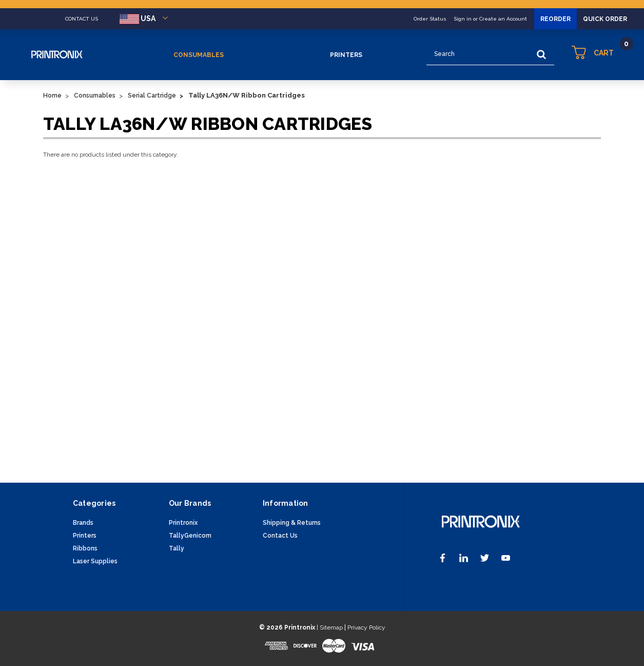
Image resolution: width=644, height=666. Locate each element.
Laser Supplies (95, 561)
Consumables (199, 55)
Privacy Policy (366, 627)
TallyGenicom (190, 536)
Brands (83, 523)
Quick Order (605, 19)
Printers (346, 55)
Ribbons (85, 548)
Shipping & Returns (292, 523)
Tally (177, 548)
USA (145, 19)
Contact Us (280, 536)
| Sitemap (330, 627)
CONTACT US (82, 19)
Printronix (183, 523)
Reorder (555, 19)
